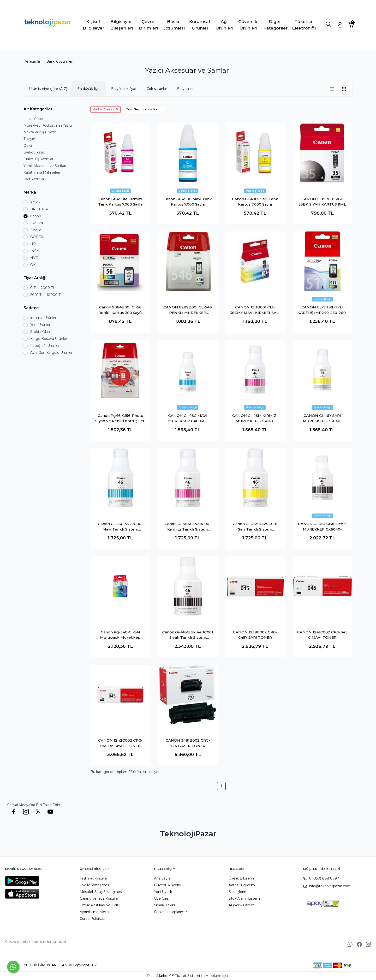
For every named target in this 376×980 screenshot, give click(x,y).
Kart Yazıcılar (34, 179)
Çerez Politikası (92, 919)
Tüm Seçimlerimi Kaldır (144, 109)
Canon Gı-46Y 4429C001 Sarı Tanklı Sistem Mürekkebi (255, 527)
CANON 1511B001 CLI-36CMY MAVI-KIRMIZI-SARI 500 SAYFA (255, 310)
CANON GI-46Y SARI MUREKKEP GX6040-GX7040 (322, 419)
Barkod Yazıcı (35, 152)
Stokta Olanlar (42, 332)
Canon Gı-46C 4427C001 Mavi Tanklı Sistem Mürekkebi (120, 527)
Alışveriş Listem (242, 905)
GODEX (37, 237)
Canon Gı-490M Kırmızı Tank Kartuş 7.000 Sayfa (120, 202)
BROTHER (39, 209)
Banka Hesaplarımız (171, 912)
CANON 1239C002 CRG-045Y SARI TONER (255, 635)
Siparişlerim (238, 892)
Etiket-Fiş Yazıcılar (38, 159)
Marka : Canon (103, 109)
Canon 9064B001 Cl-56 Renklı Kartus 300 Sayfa (120, 310)
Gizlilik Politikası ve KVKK (100, 905)
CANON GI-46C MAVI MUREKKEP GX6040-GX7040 (188, 419)
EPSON (37, 223)
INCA (35, 251)
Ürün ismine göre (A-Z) (48, 89)
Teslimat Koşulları (94, 878)
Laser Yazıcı (33, 119)
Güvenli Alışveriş (167, 885)
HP (33, 244)
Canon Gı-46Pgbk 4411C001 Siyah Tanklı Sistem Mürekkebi (188, 635)
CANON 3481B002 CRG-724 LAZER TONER (188, 743)
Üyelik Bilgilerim (242, 878)
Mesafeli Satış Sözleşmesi (101, 892)
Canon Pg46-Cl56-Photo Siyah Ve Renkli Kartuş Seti (120, 418)
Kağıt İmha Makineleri (42, 172)
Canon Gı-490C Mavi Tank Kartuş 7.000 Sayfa (188, 202)
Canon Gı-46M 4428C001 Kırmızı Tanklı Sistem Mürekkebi (188, 527)
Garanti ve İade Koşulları (99, 898)
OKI (33, 265)
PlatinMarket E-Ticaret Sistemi (173, 976)
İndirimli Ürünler (43, 318)
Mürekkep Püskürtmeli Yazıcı (48, 125)
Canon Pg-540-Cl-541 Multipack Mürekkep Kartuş (120, 635)
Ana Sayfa (162, 878)
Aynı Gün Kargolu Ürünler (51, 353)
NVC (34, 258)
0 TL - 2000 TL (43, 288)
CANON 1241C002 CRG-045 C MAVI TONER (322, 635)
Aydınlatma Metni (95, 912)
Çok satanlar (157, 89)
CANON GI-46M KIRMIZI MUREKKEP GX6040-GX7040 (255, 419)
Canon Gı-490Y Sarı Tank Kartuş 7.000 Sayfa (255, 202)
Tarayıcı (30, 139)
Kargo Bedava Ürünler (49, 339)
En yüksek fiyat (124, 89)
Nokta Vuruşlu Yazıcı (40, 132)
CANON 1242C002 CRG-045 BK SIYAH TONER (120, 743)
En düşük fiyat (89, 89)
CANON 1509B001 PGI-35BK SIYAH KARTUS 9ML (322, 202)
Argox (35, 202)
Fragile (36, 230)
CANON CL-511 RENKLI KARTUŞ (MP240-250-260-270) (322, 310)
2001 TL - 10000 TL (46, 295)
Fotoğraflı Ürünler (45, 346)
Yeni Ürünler (40, 325)
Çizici (28, 146)
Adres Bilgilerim (242, 885)
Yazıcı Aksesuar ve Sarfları (45, 166)
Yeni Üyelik (163, 892)
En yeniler (185, 89)
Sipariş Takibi (164, 905)
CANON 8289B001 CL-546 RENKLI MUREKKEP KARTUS (188, 310)
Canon (36, 216)
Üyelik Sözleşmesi (95, 885)
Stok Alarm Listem (244, 898)
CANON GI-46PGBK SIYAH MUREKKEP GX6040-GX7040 (322, 527)
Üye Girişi (162, 898)
